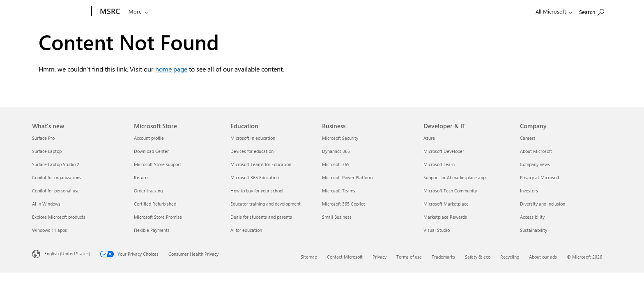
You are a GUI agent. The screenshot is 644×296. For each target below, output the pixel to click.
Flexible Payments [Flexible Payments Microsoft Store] (152, 230)
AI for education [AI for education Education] (246, 230)
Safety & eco (478, 257)
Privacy (379, 257)
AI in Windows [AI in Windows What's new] (46, 204)
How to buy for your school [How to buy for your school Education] (257, 191)
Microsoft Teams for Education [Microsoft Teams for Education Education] (261, 164)
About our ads (543, 257)
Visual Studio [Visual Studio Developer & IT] (437, 230)
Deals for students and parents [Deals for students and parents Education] (261, 217)
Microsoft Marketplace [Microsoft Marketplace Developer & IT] (446, 204)
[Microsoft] (60, 12)
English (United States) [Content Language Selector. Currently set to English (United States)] (67, 253)
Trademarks (443, 257)
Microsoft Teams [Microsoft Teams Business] (339, 191)
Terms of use (409, 257)
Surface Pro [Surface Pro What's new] (43, 138)
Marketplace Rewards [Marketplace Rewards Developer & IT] (445, 217)
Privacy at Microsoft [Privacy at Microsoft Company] (540, 177)
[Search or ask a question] (139, 10)
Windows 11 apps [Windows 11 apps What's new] (49, 230)
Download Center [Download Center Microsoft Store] (151, 151)
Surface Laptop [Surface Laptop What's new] (47, 151)
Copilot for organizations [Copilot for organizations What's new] (57, 177)
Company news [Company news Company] (535, 164)
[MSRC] (109, 12)
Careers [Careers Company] (528, 138)
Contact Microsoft (345, 257)
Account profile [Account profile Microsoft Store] (149, 138)
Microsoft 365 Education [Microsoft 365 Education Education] (255, 177)
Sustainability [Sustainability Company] (534, 230)
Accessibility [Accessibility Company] (532, 217)
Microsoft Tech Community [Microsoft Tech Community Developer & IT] (450, 191)
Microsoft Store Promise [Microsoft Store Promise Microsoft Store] (158, 217)
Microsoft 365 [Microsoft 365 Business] (336, 164)
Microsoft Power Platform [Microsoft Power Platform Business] (347, 177)
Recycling (510, 257)
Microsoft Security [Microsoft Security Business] (340, 138)
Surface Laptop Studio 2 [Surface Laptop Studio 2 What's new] (56, 164)
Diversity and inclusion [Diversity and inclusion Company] (543, 204)
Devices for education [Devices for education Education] (252, 151)
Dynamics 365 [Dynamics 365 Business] (336, 151)
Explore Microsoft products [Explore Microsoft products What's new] (59, 217)
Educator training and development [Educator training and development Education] (266, 204)
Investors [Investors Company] (529, 191)
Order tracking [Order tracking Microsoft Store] (148, 191)
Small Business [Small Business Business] (337, 217)
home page (171, 69)
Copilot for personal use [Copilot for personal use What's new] (56, 191)
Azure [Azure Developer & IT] (429, 138)
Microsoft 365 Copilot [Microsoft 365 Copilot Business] (344, 204)
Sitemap (309, 257)
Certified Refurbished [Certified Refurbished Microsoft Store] (155, 204)
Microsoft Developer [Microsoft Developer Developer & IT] (444, 151)
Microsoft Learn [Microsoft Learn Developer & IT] (439, 164)
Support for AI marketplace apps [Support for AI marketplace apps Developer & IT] (455, 177)
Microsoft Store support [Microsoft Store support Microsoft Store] (158, 164)
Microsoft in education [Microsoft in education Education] (253, 138)
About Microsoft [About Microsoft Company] (536, 151)
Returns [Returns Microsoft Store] (142, 177)
